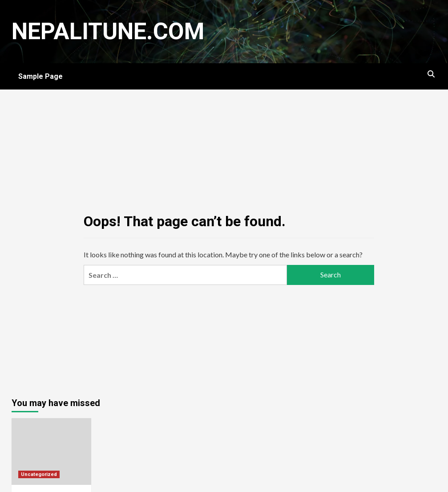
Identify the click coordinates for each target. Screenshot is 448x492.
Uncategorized (39, 474)
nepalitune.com (108, 31)
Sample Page (40, 76)
